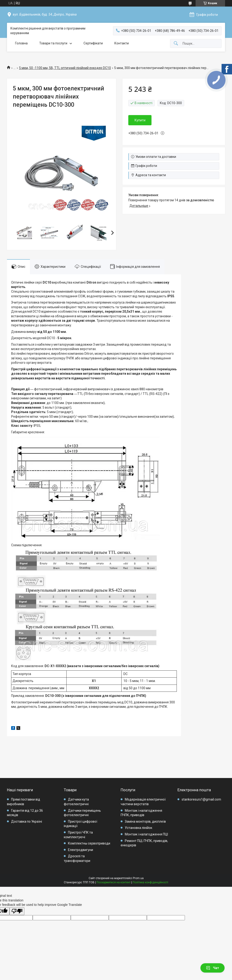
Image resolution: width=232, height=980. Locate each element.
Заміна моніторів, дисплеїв (145, 821)
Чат (213, 968)
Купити (140, 120)
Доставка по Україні (27, 821)
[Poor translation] (17, 911)
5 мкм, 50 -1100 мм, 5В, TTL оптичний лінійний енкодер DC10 (65, 68)
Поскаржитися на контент (114, 882)
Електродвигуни (81, 850)
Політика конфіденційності (150, 882)
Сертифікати (93, 43)
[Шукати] (176, 44)
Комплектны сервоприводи (89, 843)
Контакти (122, 43)
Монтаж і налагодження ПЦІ (146, 834)
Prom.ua (138, 878)
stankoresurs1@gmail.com (201, 799)
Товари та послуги (53, 43)
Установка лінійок (139, 828)
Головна (21, 43)
